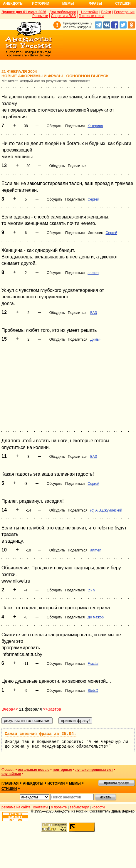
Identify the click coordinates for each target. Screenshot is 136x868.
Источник (95, 233)
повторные (62, 770)
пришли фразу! (116, 783)
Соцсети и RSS (64, 16)
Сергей (93, 199)
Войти (106, 12)
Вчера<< (10, 709)
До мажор (96, 617)
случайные (11, 774)
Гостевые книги (91, 16)
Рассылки (40, 16)
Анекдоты (13, 4)
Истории (41, 4)
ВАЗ (94, 313)
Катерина (95, 126)
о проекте (59, 807)
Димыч (96, 339)
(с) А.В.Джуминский (106, 510)
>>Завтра (52, 709)
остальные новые (33, 770)
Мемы (68, 4)
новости (98, 807)
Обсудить (54, 126)
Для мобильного (63, 12)
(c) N (91, 590)
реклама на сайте (16, 807)
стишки (9, 789)
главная (10, 783)
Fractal (93, 664)
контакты (41, 807)
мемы (75, 783)
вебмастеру (79, 807)
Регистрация (124, 12)
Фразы (95, 4)
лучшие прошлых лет (94, 770)
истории (56, 783)
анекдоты (33, 783)
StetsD (93, 691)
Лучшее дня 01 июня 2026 (24, 12)
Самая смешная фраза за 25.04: (41, 734)
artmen (93, 273)
